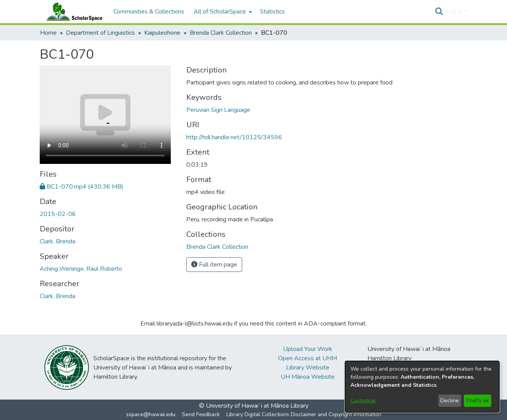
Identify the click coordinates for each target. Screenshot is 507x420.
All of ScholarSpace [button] (220, 12)
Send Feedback (201, 414)
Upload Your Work (308, 349)
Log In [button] (455, 12)
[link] (82, 187)
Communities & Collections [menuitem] (149, 12)
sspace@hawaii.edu (151, 414)
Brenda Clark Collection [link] (221, 33)
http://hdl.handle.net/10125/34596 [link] (234, 137)
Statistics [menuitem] (272, 12)
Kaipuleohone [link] (162, 33)
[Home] (73, 12)
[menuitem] (222, 12)
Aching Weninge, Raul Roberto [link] (81, 269)
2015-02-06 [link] (58, 214)
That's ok (477, 401)
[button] (439, 12)
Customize (363, 401)
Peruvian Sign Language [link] (218, 110)
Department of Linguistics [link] (100, 33)
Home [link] (48, 33)
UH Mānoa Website (308, 377)
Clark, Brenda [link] (57, 241)
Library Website (308, 368)
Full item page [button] (214, 265)
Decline (450, 401)
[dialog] (422, 387)
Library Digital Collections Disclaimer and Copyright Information (304, 414)
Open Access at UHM (307, 358)
